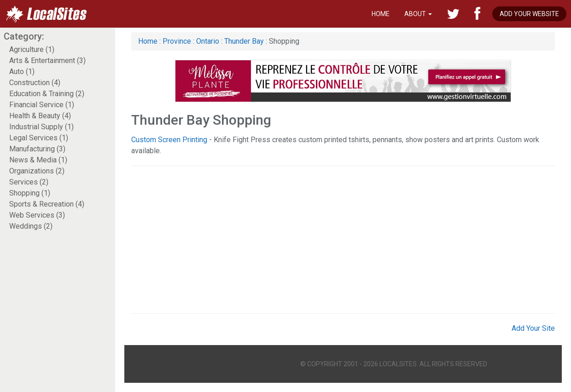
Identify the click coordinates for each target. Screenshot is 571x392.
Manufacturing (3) (37, 149)
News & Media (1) (38, 160)
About (418, 14)
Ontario (208, 41)
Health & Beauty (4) (40, 116)
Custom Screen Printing (169, 140)
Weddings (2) (31, 226)
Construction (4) (35, 83)
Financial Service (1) (42, 105)
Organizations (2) (37, 171)
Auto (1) (22, 72)
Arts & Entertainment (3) (47, 61)
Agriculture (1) (32, 49)
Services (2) (29, 182)
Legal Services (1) (39, 138)
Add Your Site (533, 328)
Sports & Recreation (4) (47, 204)
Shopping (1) (30, 193)
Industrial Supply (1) (41, 127)
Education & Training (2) (47, 94)
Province (177, 41)
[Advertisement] (317, 240)
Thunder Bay (244, 41)
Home (381, 14)
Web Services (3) (37, 215)
